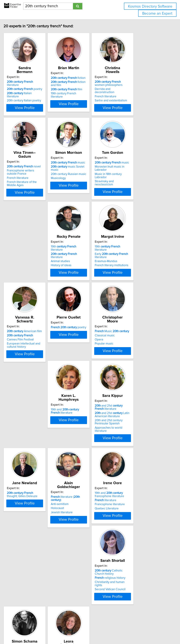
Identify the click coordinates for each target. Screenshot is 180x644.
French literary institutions (84, 261)
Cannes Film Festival (133, 254)
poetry (32, 82)
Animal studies (24, 254)
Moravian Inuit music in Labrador (141, 166)
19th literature (33, 246)
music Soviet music (88, 166)
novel (31, 162)
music (84, 162)
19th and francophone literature (29, 499)
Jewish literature (131, 426)
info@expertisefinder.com (91, 631)
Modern (24, 596)
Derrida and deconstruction (138, 85)
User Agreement (136, 631)
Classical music (77, 334)
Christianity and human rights (86, 509)
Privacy (121, 631)
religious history (82, 505)
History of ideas (25, 258)
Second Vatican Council (82, 513)
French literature (131, 89)
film (83, 89)
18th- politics (137, 502)
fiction (84, 78)
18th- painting (138, 498)
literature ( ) (140, 414)
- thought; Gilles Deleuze (86, 415)
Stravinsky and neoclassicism (139, 174)
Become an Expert (157, 13)
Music (84, 330)
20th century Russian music (85, 170)
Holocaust (126, 422)
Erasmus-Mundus (78, 257)
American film (137, 246)
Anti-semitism (129, 418)
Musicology (74, 174)
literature (34, 78)
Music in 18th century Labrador (139, 170)
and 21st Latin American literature (32, 423)
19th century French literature (86, 93)
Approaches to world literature (34, 436)
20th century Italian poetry (31, 90)
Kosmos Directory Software (150, 6)
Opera (71, 338)
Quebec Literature (26, 513)
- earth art (134, 506)
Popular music (76, 342)
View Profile (36, 107)
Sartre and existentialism (136, 93)
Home (111, 631)
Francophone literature (29, 509)
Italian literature (33, 86)
